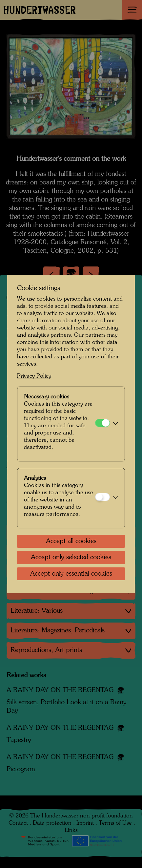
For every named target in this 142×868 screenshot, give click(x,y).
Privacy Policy (34, 376)
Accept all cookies (71, 541)
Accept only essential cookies (71, 574)
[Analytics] (102, 497)
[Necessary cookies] (102, 423)
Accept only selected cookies (71, 558)
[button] (116, 424)
